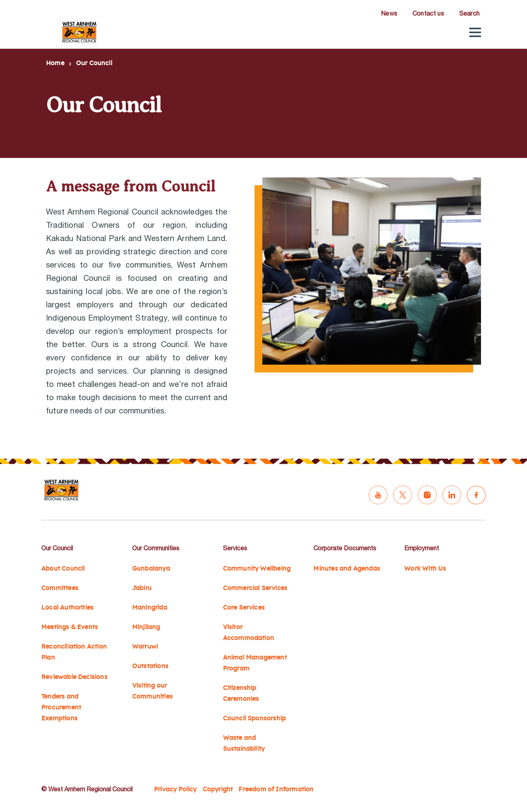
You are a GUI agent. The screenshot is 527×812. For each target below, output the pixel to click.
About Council (63, 569)
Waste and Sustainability (244, 743)
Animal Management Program (255, 663)
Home (55, 63)
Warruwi (145, 647)
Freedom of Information (276, 789)
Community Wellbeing (257, 569)
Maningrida (150, 608)
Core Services (244, 608)
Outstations (150, 666)
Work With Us (425, 569)
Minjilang (146, 627)
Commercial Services (255, 588)
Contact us (428, 13)
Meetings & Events (70, 627)
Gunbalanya (151, 569)
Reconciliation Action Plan (74, 652)
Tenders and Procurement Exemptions (61, 707)
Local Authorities (67, 608)
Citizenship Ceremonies (241, 693)
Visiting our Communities (152, 691)
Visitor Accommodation (248, 633)
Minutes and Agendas (347, 569)
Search (469, 13)
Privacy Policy (175, 789)
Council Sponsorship (255, 718)
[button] (475, 32)
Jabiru (142, 588)
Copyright (218, 789)
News (389, 13)
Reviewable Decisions (74, 677)
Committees (60, 588)
